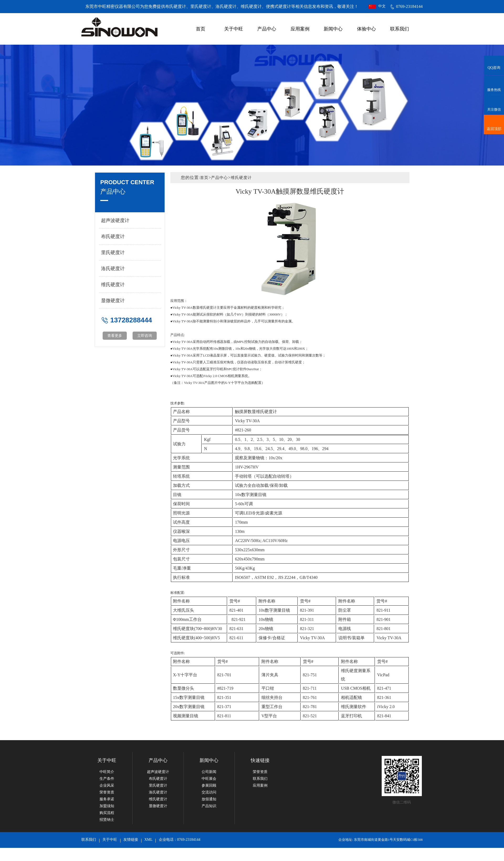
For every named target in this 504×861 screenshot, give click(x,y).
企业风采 (107, 785)
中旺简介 (107, 772)
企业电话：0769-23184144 (180, 840)
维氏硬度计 (113, 285)
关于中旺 (234, 29)
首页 (201, 29)
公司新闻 (209, 772)
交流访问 (209, 792)
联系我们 (400, 29)
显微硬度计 (113, 301)
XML (148, 840)
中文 (382, 6)
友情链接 (131, 840)
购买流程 (107, 813)
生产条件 (107, 779)
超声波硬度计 (115, 220)
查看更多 (115, 336)
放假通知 (209, 799)
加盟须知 (107, 806)
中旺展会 (209, 779)
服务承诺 (107, 799)
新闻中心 (333, 29)
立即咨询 (145, 336)
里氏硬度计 (113, 252)
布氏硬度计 (113, 236)
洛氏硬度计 (113, 269)
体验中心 (366, 29)
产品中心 (267, 29)
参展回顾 (209, 785)
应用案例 (300, 29)
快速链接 (260, 760)
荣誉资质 (107, 792)
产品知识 (209, 806)
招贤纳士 (107, 820)
